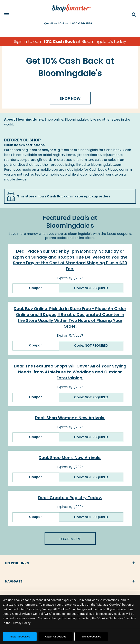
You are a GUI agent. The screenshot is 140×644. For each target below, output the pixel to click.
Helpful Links (17, 563)
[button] (134, 15)
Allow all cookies (20, 637)
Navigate (14, 581)
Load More (70, 539)
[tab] (70, 563)
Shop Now (70, 98)
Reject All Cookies (55, 637)
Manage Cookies (91, 637)
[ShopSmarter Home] (70, 6)
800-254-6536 (82, 23)
